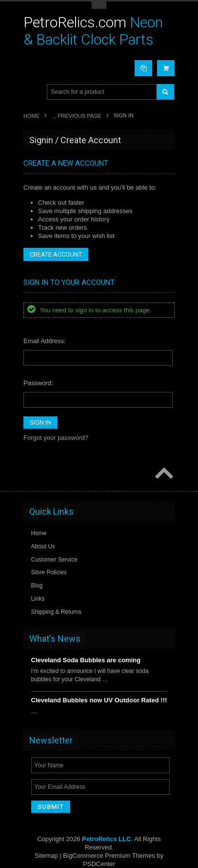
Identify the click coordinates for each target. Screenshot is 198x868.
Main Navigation (32, 92)
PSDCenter (99, 864)
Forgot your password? (56, 438)
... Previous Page (77, 116)
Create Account (56, 254)
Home (31, 116)
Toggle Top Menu (99, 5)
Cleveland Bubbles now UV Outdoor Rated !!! (99, 700)
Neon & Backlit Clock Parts (93, 31)
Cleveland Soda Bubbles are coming (86, 660)
